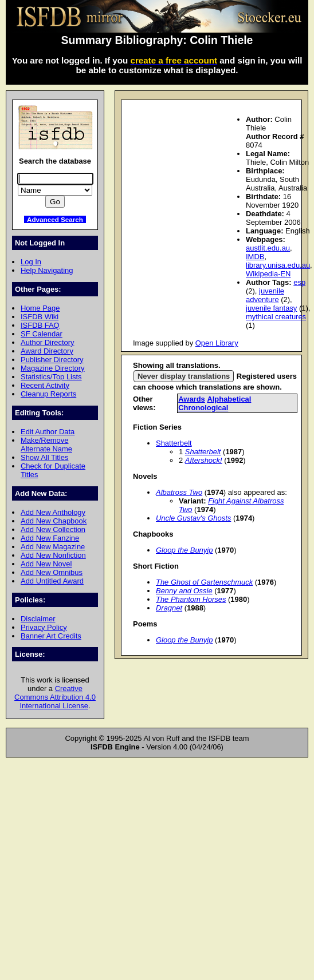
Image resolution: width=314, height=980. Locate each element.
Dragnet (169, 608)
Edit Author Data (48, 432)
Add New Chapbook (54, 521)
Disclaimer (38, 619)
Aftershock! (204, 460)
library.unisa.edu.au (278, 265)
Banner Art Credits (51, 636)
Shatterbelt (174, 443)
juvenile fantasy (271, 308)
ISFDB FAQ (40, 325)
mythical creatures (276, 317)
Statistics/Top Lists (51, 377)
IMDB (255, 257)
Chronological (203, 408)
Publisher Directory (52, 360)
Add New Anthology (53, 512)
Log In (31, 262)
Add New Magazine (53, 547)
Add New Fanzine (50, 538)
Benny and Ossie (184, 591)
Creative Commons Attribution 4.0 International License (55, 697)
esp (299, 282)
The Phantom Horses (191, 599)
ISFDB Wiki (40, 317)
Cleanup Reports (48, 394)
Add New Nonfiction (53, 555)
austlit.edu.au (268, 248)
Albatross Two (179, 492)
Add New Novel (46, 564)
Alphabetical (229, 399)
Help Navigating (47, 270)
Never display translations (184, 376)
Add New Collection (53, 529)
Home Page (40, 308)
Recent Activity (45, 385)
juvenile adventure (265, 295)
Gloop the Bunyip (184, 550)
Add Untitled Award (52, 581)
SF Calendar (42, 334)
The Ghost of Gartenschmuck (204, 582)
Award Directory (47, 351)
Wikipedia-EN (268, 274)
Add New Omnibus (52, 572)
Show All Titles (45, 457)
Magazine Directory (53, 368)
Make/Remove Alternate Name (46, 445)
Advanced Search (55, 219)
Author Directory (48, 342)
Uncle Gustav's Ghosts (193, 518)
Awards (192, 399)
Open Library (217, 343)
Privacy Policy (44, 627)
